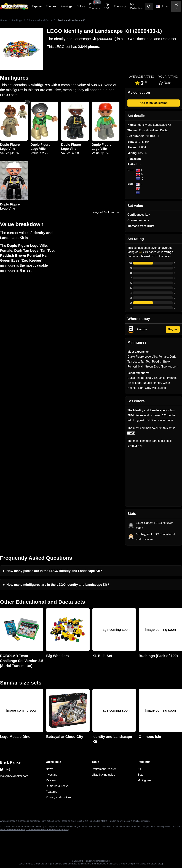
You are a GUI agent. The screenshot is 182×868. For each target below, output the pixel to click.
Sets (140, 775)
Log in (176, 6)
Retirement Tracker (104, 769)
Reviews (51, 780)
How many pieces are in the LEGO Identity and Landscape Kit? (54, 571)
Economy (120, 6)
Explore (37, 6)
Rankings (66, 6)
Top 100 (107, 6)
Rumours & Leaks (57, 786)
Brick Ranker (11, 762)
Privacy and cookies (58, 797)
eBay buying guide (103, 775)
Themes (51, 6)
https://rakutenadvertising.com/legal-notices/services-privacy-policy (34, 830)
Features (51, 792)
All (139, 769)
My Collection (136, 6)
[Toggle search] (149, 6)
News (49, 769)
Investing (52, 775)
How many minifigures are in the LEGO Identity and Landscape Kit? (58, 585)
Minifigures (144, 780)
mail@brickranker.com (14, 776)
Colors (81, 6)
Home (3, 20)
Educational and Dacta (39, 20)
